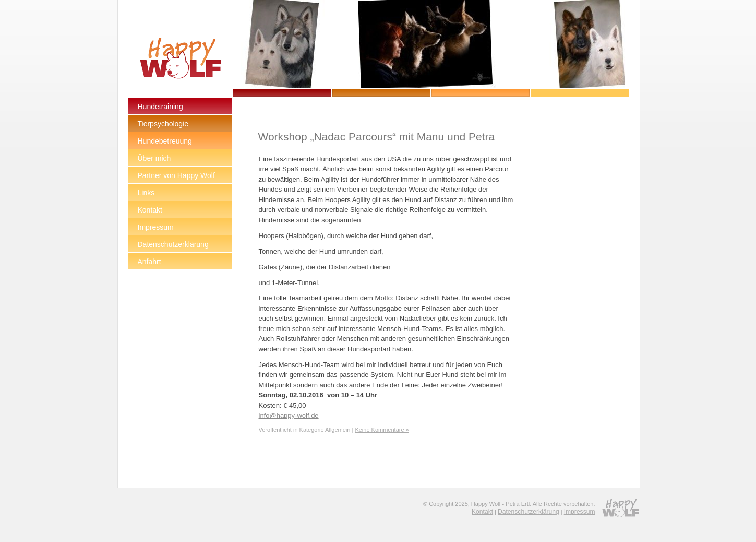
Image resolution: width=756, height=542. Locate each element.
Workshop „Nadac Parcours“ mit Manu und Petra (376, 137)
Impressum (580, 512)
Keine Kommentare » (382, 430)
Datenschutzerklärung (529, 512)
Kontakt (482, 512)
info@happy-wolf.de (289, 415)
